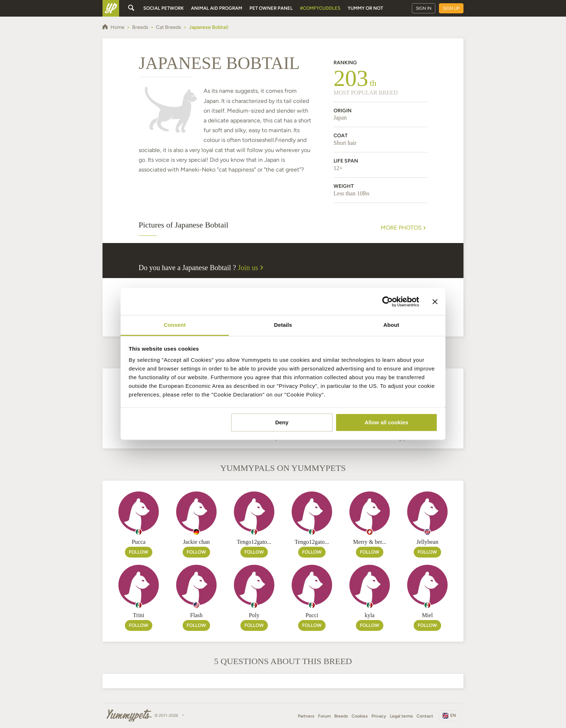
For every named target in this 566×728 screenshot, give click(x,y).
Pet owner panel (271, 8)
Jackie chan (196, 542)
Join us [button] (252, 268)
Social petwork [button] (164, 8)
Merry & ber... (370, 542)
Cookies (360, 716)
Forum (324, 716)
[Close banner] (435, 302)
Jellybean (427, 542)
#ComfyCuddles (320, 8)
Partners (306, 716)
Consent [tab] (175, 325)
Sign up (451, 8)
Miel (427, 615)
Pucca (139, 542)
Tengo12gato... (254, 542)
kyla (370, 615)
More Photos (404, 228)
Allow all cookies (386, 422)
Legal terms (401, 716)
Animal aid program (217, 8)
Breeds (341, 716)
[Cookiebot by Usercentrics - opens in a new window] (388, 302)
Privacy (379, 716)
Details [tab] (283, 325)
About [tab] (391, 325)
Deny (282, 422)
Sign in (424, 8)
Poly (254, 615)
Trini (138, 615)
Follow (139, 552)
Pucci (312, 615)
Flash (197, 615)
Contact (425, 716)
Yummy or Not (365, 8)
